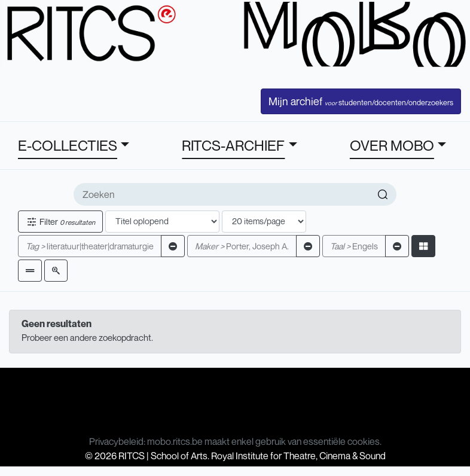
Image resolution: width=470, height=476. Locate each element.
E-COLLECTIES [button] (68, 145)
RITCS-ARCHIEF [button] (233, 145)
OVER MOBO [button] (392, 145)
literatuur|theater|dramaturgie (90, 246)
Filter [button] (60, 222)
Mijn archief (361, 101)
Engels (354, 246)
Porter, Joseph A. (242, 246)
